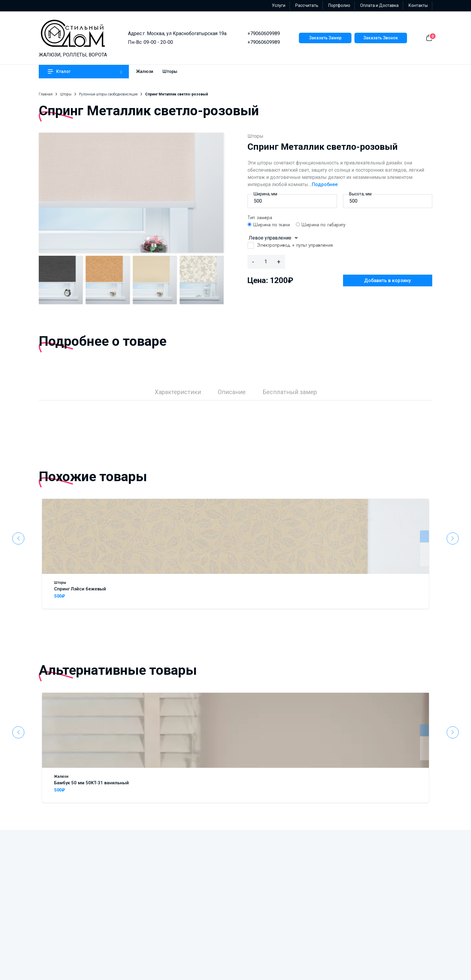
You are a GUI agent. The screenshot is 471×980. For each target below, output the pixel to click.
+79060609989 (264, 33)
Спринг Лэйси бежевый (80, 589)
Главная (46, 94)
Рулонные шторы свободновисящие (108, 94)
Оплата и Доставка (379, 5)
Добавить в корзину (387, 280)
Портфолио (339, 5)
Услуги (279, 5)
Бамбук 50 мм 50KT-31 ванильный (91, 783)
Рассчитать (307, 5)
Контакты (418, 5)
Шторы (170, 71)
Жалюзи (145, 71)
